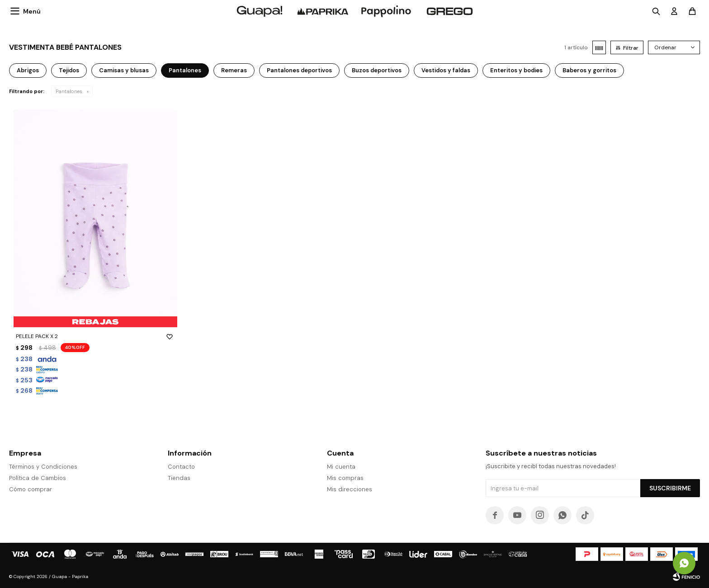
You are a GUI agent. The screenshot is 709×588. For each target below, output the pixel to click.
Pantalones (69, 91)
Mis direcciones (350, 489)
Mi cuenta (341, 467)
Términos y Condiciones (43, 467)
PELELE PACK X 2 (95, 336)
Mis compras (345, 478)
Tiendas (179, 478)
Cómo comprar (31, 489)
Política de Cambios (38, 478)
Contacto (181, 467)
